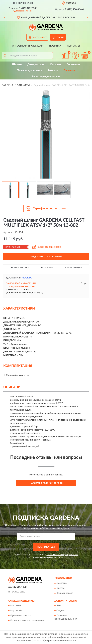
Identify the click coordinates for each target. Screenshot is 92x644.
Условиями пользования (42, 557)
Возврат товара (65, 593)
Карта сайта (17, 611)
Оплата (60, 588)
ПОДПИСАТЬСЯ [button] (46, 547)
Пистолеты (73, 64)
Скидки (60, 611)
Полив (60, 37)
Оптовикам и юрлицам (28, 46)
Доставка (62, 583)
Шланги (17, 64)
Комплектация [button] (73, 267)
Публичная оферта (20, 616)
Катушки (55, 64)
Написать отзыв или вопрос (46, 483)
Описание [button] (47, 267)
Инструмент (40, 37)
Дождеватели (36, 64)
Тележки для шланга (30, 70)
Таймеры (53, 70)
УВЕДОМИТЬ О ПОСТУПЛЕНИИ (46, 257)
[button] (23, 11)
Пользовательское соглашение (27, 621)
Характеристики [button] (20, 267)
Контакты (73, 46)
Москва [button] (27, 278)
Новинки (55, 46)
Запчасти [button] (69, 70)
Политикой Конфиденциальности (62, 555)
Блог (59, 606)
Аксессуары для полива (46, 76)
